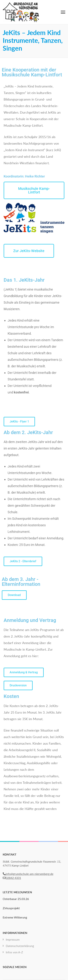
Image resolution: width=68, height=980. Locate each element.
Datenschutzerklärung (20, 946)
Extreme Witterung (15, 917)
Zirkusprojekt (11, 908)
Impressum (13, 939)
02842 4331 (12, 878)
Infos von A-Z (14, 952)
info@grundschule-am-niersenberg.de (28, 874)
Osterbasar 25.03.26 (16, 899)
